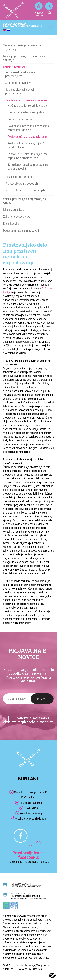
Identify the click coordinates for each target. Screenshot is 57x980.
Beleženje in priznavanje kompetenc (27, 100)
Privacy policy (24, 969)
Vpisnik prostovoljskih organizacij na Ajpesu (24, 201)
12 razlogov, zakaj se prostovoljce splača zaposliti (28, 167)
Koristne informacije (15, 67)
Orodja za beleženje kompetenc (26, 112)
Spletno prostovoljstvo (19, 83)
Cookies (38, 969)
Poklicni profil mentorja (19, 177)
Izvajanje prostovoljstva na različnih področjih (24, 58)
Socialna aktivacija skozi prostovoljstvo (20, 91)
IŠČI (49, 8)
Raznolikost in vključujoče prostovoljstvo (20, 74)
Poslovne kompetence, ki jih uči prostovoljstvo (26, 145)
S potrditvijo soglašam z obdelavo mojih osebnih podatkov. (28, 720)
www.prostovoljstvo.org (31, 916)
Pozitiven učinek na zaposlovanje (27, 137)
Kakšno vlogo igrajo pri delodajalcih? (29, 106)
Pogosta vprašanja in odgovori (21, 231)
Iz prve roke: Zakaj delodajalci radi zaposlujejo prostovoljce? (28, 156)
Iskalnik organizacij (14, 210)
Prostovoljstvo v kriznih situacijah (25, 190)
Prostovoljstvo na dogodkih (22, 184)
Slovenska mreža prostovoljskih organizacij (22, 47)
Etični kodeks (11, 224)
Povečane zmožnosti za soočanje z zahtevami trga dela (28, 128)
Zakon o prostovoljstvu (17, 217)
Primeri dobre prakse (20, 119)
